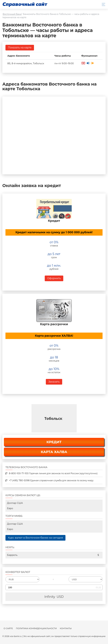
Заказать (54, 382)
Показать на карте (20, 48)
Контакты (66, 628)
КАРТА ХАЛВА (54, 452)
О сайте (8, 628)
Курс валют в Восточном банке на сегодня (35, 538)
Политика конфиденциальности (36, 628)
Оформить (54, 278)
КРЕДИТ (54, 442)
